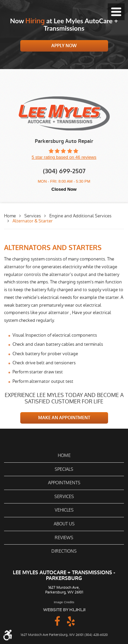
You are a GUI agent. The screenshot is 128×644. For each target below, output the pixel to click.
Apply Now (64, 46)
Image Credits (64, 602)
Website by (64, 610)
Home (10, 216)
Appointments (64, 483)
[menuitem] (64, 456)
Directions (64, 551)
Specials (64, 469)
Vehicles (64, 510)
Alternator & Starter (33, 221)
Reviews (64, 538)
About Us (64, 524)
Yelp (71, 621)
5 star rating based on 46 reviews (64, 157)
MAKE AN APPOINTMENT (64, 418)
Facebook (57, 621)
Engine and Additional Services (80, 216)
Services (33, 216)
